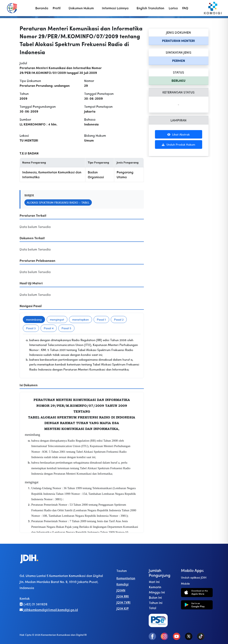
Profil (57, 8)
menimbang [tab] (34, 319)
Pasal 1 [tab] (101, 319)
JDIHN (121, 590)
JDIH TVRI (123, 602)
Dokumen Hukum (81, 8)
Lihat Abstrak (178, 134)
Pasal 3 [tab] (31, 328)
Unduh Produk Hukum (178, 144)
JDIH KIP (123, 608)
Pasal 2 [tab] (119, 319)
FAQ (185, 8)
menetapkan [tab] (81, 319)
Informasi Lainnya (115, 8)
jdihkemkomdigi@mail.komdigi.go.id (49, 610)
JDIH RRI (123, 596)
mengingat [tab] (57, 319)
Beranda (42, 8)
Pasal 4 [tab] (49, 328)
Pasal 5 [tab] (66, 328)
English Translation (150, 8)
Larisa (173, 8)
